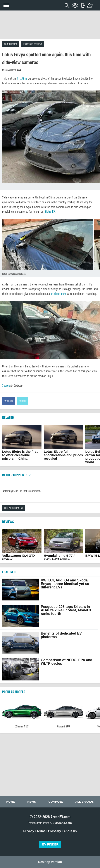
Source (6, 385)
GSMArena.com (61, 823)
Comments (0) (10, 44)
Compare (56, 802)
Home (11, 802)
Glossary (55, 831)
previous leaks (58, 294)
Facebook (9, 401)
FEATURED (9, 572)
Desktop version (50, 862)
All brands (84, 802)
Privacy (29, 831)
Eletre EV (50, 211)
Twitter (23, 401)
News (32, 802)
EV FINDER (50, 844)
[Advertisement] (50, 25)
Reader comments (17, 475)
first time (22, 78)
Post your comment (33, 44)
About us (70, 831)
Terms (41, 831)
